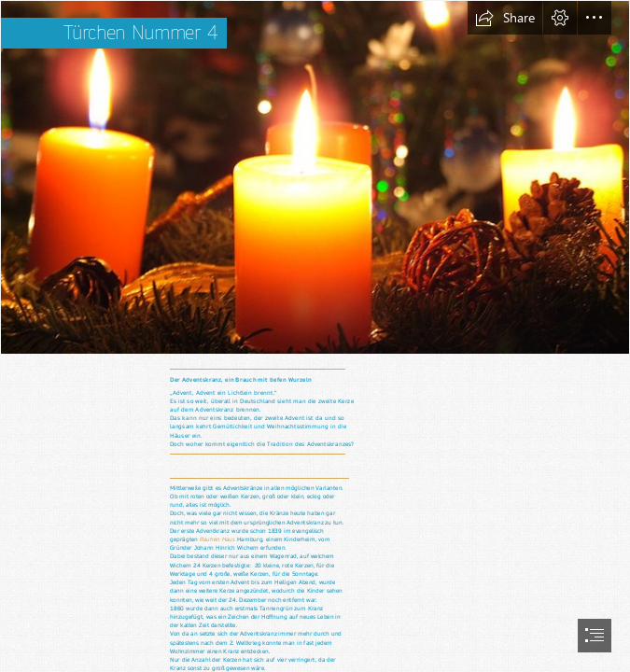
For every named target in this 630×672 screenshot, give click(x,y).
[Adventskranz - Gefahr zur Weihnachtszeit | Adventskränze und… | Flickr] (315, 177)
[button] (505, 18)
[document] (315, 336)
